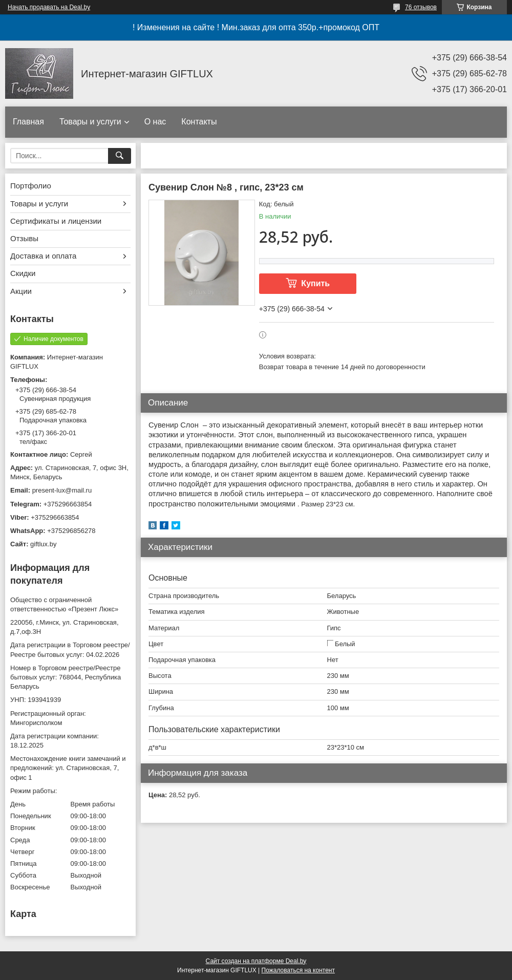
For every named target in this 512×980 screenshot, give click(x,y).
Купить (315, 283)
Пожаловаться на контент (298, 970)
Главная (28, 122)
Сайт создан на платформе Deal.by (256, 961)
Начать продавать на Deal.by (49, 7)
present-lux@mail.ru (62, 490)
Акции (21, 291)
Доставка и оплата (43, 256)
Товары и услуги (90, 122)
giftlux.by (43, 544)
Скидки (23, 273)
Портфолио (31, 186)
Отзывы (24, 238)
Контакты (199, 122)
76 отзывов (421, 7)
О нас (155, 122)
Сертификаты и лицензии (56, 221)
